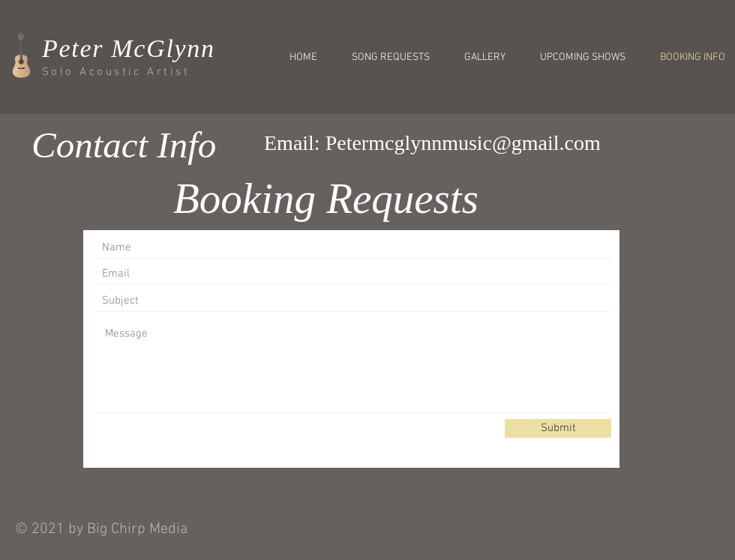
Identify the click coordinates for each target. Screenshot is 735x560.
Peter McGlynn (129, 48)
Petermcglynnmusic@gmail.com (463, 143)
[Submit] (558, 428)
